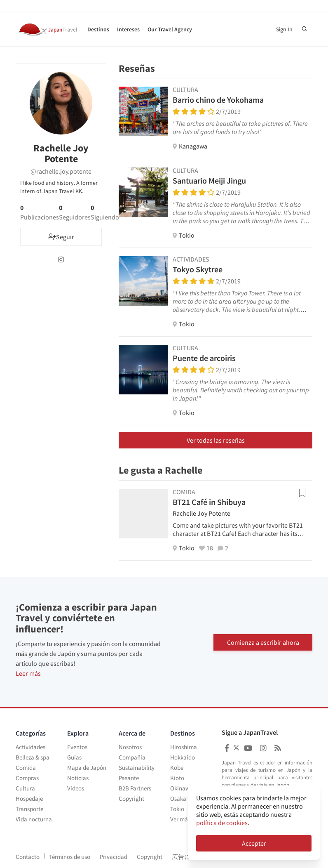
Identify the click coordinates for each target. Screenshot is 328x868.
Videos (76, 788)
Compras (27, 778)
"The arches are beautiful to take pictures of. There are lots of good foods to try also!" (240, 127)
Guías (74, 757)
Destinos (98, 29)
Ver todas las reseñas (216, 440)
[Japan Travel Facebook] (227, 748)
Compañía (132, 757)
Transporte (29, 809)
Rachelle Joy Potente (201, 513)
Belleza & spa (33, 757)
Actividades (30, 747)
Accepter (254, 843)
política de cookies (222, 823)
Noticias (78, 778)
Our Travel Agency (170, 29)
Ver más (180, 819)
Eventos (77, 747)
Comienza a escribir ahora (263, 642)
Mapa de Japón (87, 768)
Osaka (178, 798)
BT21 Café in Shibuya (209, 502)
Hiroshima (184, 747)
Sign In (284, 29)
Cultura (25, 788)
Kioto (177, 778)
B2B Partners (135, 788)
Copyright (131, 798)
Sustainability (137, 768)
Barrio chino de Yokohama (218, 100)
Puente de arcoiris (204, 358)
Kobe (177, 768)
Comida (26, 768)
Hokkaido (183, 757)
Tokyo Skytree (198, 269)
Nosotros (130, 747)
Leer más (28, 673)
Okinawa (182, 788)
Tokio (177, 809)
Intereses (128, 29)
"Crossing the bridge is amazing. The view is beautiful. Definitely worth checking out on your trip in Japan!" (241, 390)
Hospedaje (29, 798)
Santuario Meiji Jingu (209, 180)
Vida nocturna (34, 819)
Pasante (129, 778)
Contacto (28, 857)
